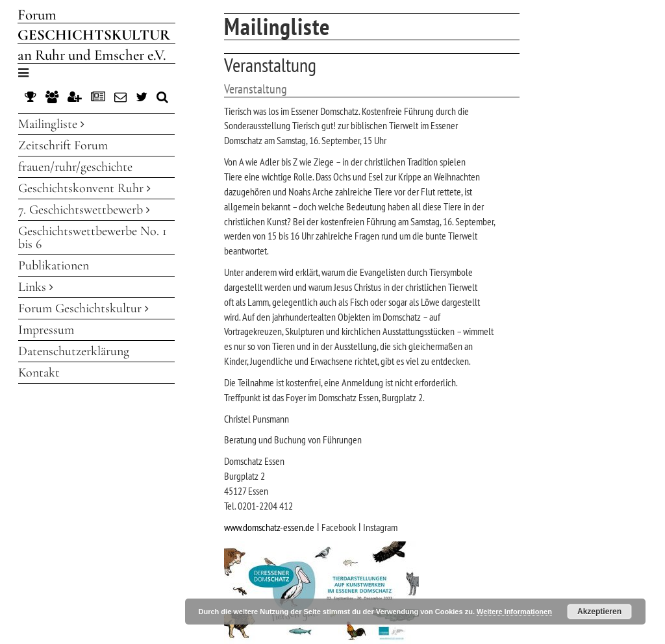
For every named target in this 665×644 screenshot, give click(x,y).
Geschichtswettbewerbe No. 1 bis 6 (93, 238)
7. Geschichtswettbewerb (84, 210)
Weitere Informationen (514, 612)
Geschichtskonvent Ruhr (84, 188)
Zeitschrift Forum (63, 145)
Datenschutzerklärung (74, 351)
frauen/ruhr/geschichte (75, 167)
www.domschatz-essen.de (269, 527)
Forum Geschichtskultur (83, 308)
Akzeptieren (599, 612)
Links (36, 287)
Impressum (46, 330)
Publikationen (54, 266)
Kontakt (39, 373)
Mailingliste (51, 124)
